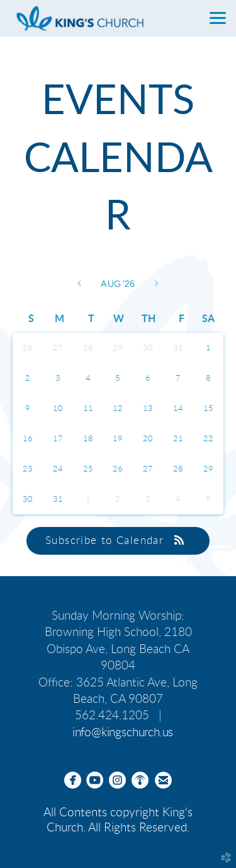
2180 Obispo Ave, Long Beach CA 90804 (119, 649)
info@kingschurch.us (123, 733)
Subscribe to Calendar (118, 540)
